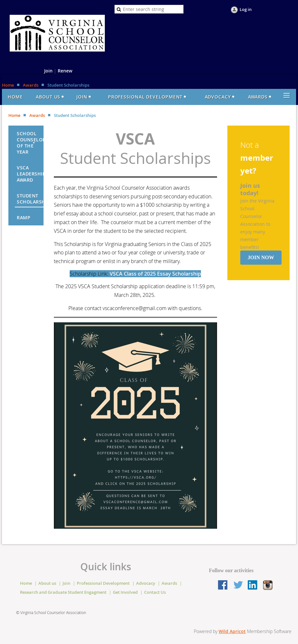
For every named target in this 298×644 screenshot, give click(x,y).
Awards (31, 85)
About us (47, 583)
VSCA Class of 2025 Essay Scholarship (155, 274)
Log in (246, 9)
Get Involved (125, 592)
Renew (65, 71)
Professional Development (103, 583)
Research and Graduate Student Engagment (63, 592)
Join (48, 71)
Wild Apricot (232, 631)
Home (8, 85)
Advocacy (146, 583)
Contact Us (155, 592)
